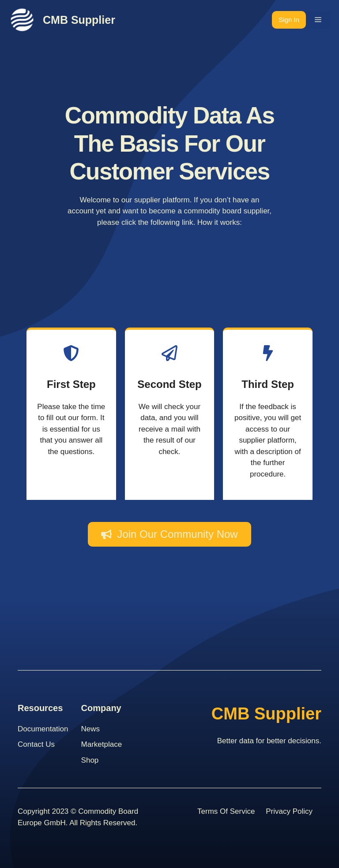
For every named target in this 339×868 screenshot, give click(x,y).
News (91, 729)
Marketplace (102, 744)
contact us (36, 744)
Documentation (43, 729)
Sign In (289, 20)
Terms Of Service (226, 811)
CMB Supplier (79, 20)
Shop (90, 760)
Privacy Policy (289, 811)
